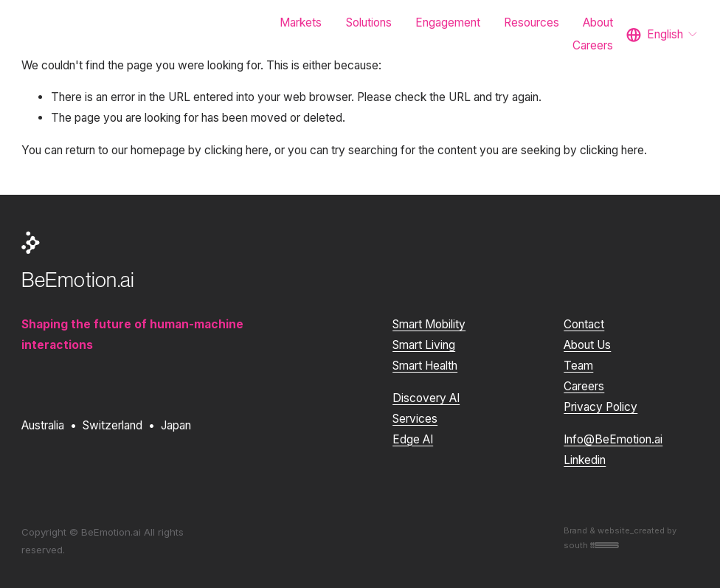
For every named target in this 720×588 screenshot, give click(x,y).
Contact (584, 324)
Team (578, 366)
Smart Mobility (429, 324)
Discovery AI (426, 398)
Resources (532, 23)
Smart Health (425, 366)
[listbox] (662, 34)
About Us (587, 345)
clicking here (236, 150)
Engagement (448, 23)
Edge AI (413, 439)
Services (415, 419)
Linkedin (585, 460)
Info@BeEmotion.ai (613, 439)
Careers (593, 45)
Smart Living (424, 345)
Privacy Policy (600, 407)
